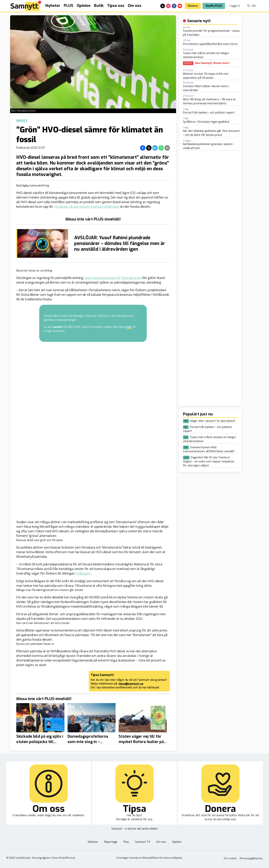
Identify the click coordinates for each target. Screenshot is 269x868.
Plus (126, 842)
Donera (193, 6)
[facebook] (174, 6)
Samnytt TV (143, 842)
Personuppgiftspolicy (251, 858)
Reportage (111, 842)
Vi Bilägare (83, 573)
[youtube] (180, 6)
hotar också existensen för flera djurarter (112, 278)
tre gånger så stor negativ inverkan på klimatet (86, 207)
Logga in (235, 6)
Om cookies (230, 858)
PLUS (68, 6)
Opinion (84, 6)
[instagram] (168, 6)
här (129, 327)
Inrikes (22, 121)
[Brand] (26, 6)
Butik (99, 6)
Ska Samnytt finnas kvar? (212, 63)
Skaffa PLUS (214, 6)
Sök (251, 6)
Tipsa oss (116, 6)
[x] (163, 6)
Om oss (135, 6)
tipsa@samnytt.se (131, 684)
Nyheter (53, 6)
